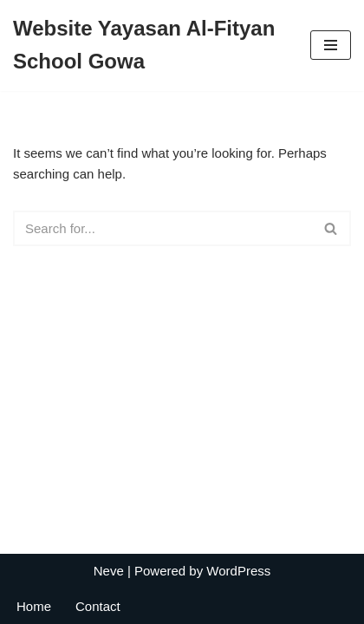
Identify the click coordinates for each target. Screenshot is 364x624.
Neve (109, 571)
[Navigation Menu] (331, 45)
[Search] (162, 228)
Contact (98, 606)
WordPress (238, 571)
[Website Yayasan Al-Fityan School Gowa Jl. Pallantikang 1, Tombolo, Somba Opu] (149, 45)
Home (34, 606)
